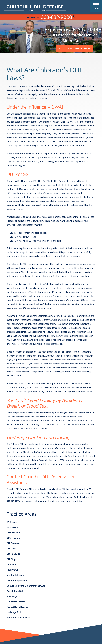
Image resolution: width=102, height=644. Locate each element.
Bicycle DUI (12, 527)
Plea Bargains (13, 596)
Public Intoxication (16, 602)
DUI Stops (12, 559)
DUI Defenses (13, 543)
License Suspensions (17, 580)
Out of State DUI (15, 591)
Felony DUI (12, 570)
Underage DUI (14, 612)
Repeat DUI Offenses (17, 607)
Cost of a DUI (13, 533)
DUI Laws (11, 549)
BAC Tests (12, 522)
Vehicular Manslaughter (19, 618)
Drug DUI (11, 564)
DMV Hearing (13, 538)
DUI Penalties (13, 554)
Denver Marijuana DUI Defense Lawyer (26, 586)
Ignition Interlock (15, 575)
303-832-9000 (58, 17)
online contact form (43, 501)
